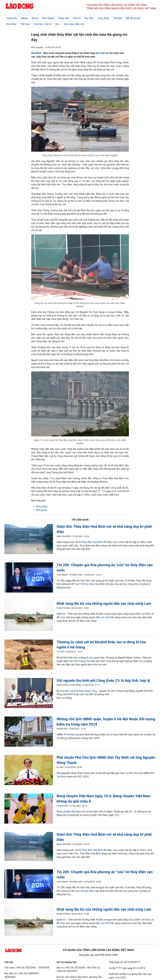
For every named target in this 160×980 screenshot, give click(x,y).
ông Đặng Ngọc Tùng (86, 691)
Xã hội (35, 18)
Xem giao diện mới (74, 24)
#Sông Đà (41, 510)
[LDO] (29, 540)
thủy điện (89, 584)
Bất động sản (133, 18)
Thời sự (77, 18)
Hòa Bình (36, 53)
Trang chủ (12, 18)
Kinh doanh (48, 18)
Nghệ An (61, 614)
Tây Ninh (62, 777)
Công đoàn (103, 18)
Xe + (58, 24)
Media (24, 18)
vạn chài (100, 53)
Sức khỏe (11, 24)
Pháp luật (64, 18)
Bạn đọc (89, 18)
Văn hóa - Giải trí (43, 24)
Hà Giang (80, 661)
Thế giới (118, 18)
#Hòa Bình (42, 507)
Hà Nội (71, 735)
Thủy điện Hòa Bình (92, 542)
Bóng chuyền (64, 812)
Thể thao (25, 24)
